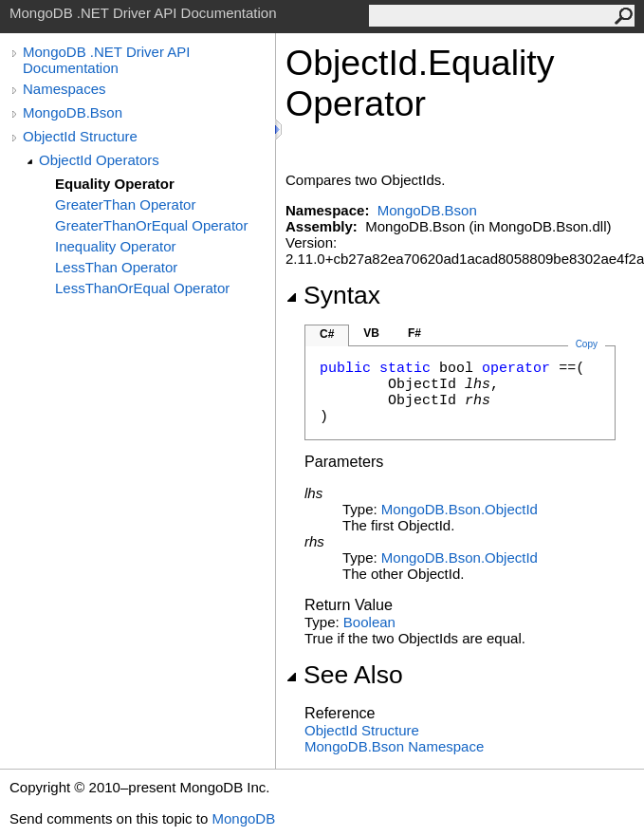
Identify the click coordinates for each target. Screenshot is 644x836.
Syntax (333, 295)
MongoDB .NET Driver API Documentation (106, 60)
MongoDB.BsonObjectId (460, 509)
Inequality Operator (116, 246)
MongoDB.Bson (73, 112)
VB (371, 333)
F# (414, 333)
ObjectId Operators (99, 160)
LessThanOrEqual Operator (142, 288)
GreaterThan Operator (125, 204)
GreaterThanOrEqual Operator (151, 225)
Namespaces (64, 89)
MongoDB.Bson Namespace (394, 746)
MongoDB (243, 818)
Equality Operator (115, 184)
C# (327, 334)
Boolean (369, 622)
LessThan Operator (116, 267)
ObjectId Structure (80, 136)
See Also (344, 675)
